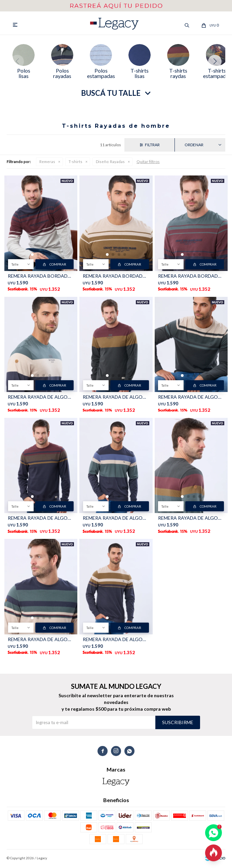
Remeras (47, 163)
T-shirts (75, 163)
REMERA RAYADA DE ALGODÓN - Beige (116, 641)
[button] (217, 63)
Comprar (58, 266)
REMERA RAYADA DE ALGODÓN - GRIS (191, 520)
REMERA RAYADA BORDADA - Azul (41, 277)
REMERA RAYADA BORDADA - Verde (191, 277)
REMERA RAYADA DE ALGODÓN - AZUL (41, 641)
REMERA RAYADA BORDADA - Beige (116, 277)
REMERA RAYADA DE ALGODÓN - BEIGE (191, 399)
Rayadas (110, 163)
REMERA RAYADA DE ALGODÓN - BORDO (41, 520)
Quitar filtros (148, 163)
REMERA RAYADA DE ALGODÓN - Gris (116, 399)
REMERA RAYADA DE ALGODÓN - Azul (41, 399)
